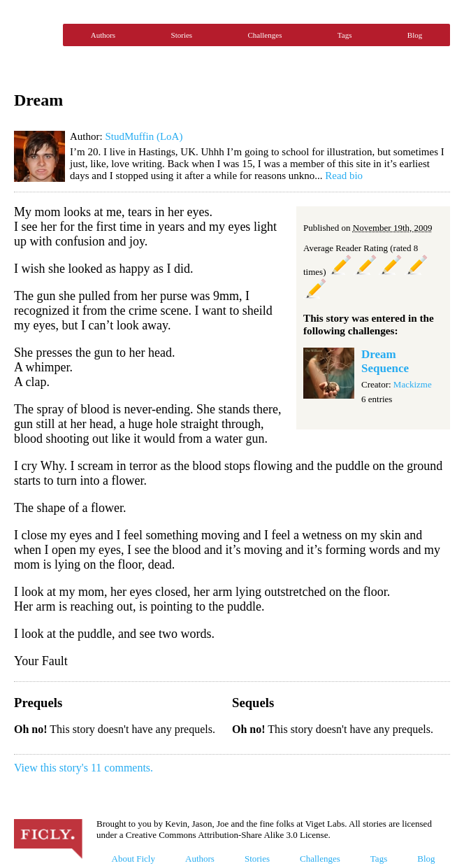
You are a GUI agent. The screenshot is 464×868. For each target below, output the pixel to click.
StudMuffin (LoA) (144, 136)
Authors (103, 35)
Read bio (344, 176)
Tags (345, 35)
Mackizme (413, 384)
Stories (182, 35)
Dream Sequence (385, 361)
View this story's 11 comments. (84, 768)
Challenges (265, 35)
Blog (415, 35)
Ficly (35, 35)
